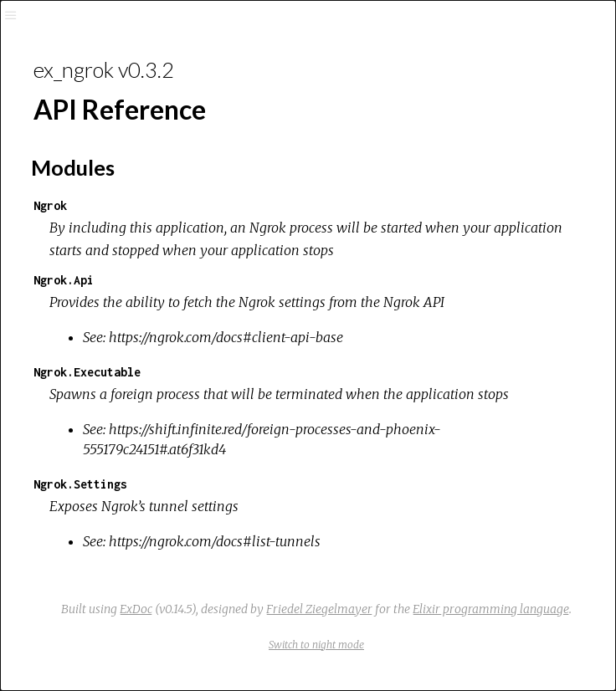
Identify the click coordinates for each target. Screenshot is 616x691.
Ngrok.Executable (87, 372)
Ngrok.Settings (80, 484)
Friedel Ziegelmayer (319, 609)
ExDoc (136, 609)
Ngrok (50, 205)
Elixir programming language (491, 609)
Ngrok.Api (64, 280)
